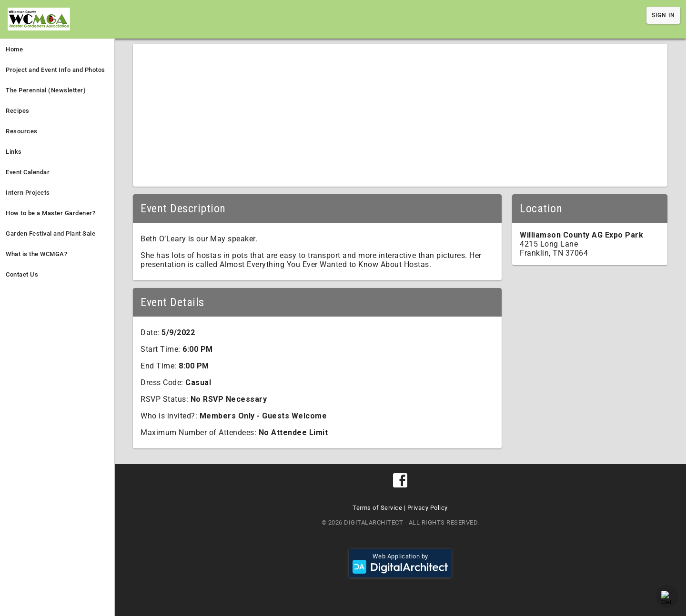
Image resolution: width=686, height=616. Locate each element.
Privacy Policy (428, 508)
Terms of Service (377, 508)
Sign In (663, 15)
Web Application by (400, 563)
